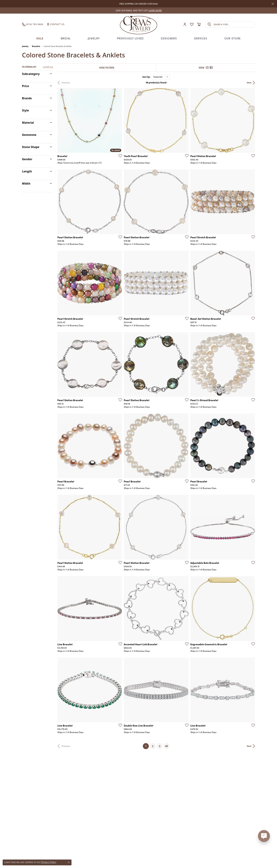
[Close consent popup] (69, 862)
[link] (139, 11)
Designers (169, 38)
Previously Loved (130, 38)
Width (26, 184)
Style (26, 110)
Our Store (233, 38)
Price (26, 86)
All (166, 746)
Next (249, 83)
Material (28, 123)
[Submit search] (209, 24)
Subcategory (31, 74)
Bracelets (36, 46)
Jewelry (94, 38)
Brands (27, 98)
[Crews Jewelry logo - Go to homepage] (138, 24)
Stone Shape (31, 147)
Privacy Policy (48, 862)
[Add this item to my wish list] (119, 156)
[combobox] (234, 24)
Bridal (66, 38)
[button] (185, 24)
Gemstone (29, 135)
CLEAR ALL (48, 67)
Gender (27, 159)
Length (27, 171)
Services (201, 38)
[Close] (273, 4)
